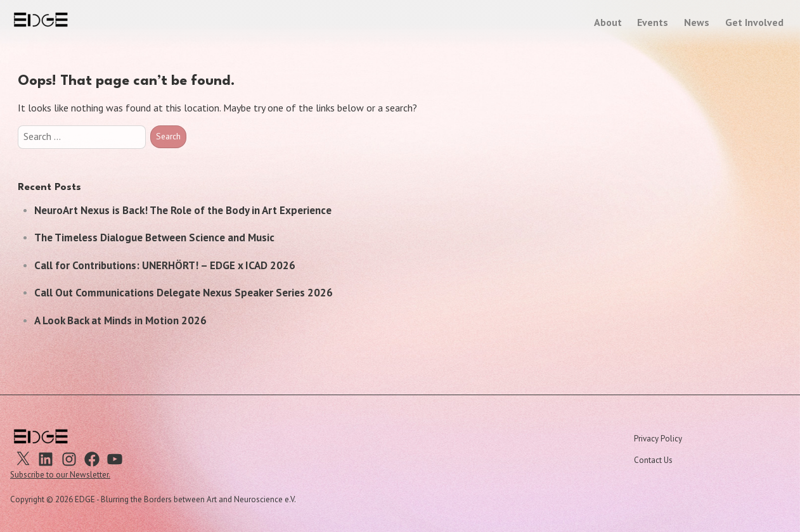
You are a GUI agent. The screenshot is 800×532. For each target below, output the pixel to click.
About (608, 22)
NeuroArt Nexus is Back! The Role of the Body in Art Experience (183, 210)
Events (653, 22)
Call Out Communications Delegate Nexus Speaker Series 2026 (184, 293)
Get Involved (754, 22)
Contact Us (653, 460)
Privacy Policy (658, 439)
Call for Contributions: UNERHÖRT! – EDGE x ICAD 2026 (165, 265)
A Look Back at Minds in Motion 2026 (120, 320)
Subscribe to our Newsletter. (60, 475)
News (697, 22)
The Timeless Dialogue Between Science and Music (154, 237)
